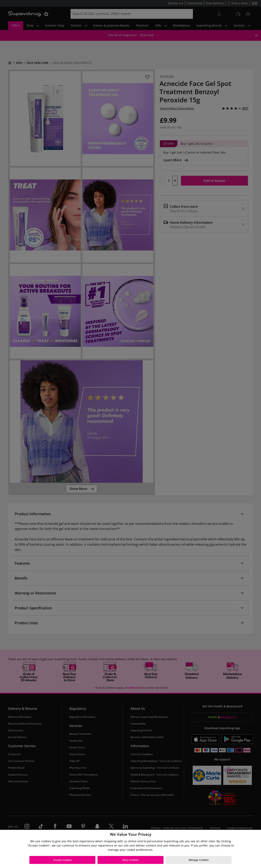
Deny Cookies (131, 860)
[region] (130, 849)
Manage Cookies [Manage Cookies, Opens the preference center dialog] (199, 860)
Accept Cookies (62, 860)
